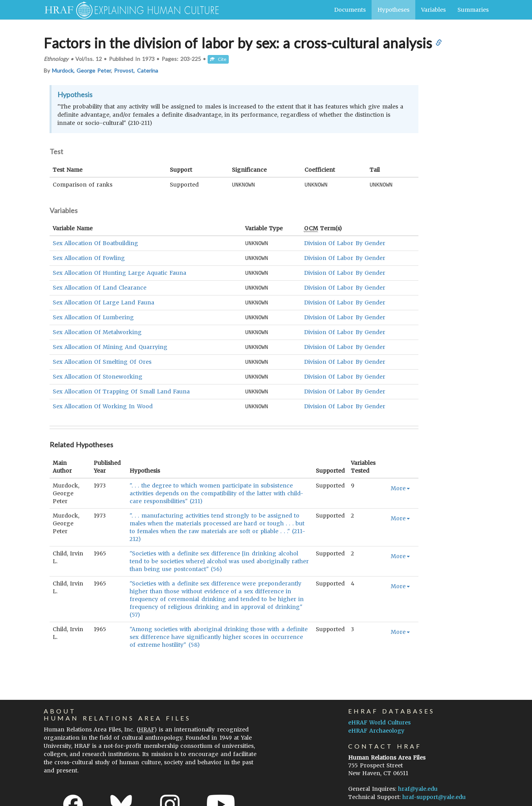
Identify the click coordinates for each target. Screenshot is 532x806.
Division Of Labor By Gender (345, 243)
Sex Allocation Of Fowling (89, 257)
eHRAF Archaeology (376, 726)
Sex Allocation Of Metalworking (97, 329)
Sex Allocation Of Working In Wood (103, 402)
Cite (218, 59)
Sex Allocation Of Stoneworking (98, 373)
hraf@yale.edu (418, 784)
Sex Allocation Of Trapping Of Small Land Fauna (121, 387)
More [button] (400, 483)
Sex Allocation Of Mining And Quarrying (110, 344)
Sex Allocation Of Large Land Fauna (103, 301)
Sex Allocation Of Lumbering (93, 315)
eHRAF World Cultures (379, 717)
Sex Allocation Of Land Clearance (100, 286)
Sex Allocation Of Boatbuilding (96, 243)
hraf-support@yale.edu (434, 792)
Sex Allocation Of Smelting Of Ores (102, 358)
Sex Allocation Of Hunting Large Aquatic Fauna (119, 272)
